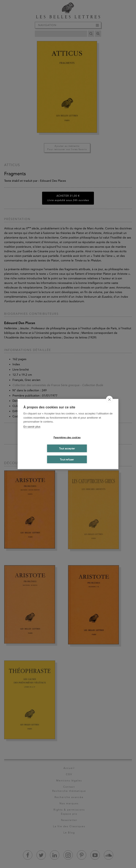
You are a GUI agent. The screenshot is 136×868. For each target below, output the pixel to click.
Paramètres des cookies (67, 437)
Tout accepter (67, 448)
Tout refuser (67, 459)
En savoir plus (32, 426)
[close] (109, 399)
